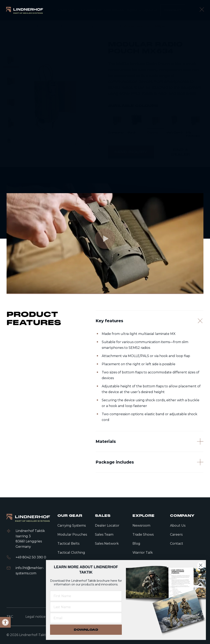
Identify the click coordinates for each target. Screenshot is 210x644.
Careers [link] (176, 535)
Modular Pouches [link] (77, 26)
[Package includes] (150, 484)
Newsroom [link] (141, 526)
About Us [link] (178, 526)
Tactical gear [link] (50, 26)
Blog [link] (136, 544)
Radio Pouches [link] (107, 26)
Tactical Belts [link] (68, 544)
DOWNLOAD (86, 630)
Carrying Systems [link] (72, 526)
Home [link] (30, 26)
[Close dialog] (201, 565)
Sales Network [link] (107, 544)
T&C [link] (10, 617)
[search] (191, 10)
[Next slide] (89, 144)
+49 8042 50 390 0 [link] (31, 557)
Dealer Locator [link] (107, 526)
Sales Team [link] (104, 535)
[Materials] (150, 458)
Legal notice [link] (35, 617)
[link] (25, 10)
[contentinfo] (105, 94)
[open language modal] (201, 10)
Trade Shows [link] (143, 535)
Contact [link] (177, 544)
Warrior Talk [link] (143, 553)
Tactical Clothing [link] (71, 553)
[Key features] (150, 332)
